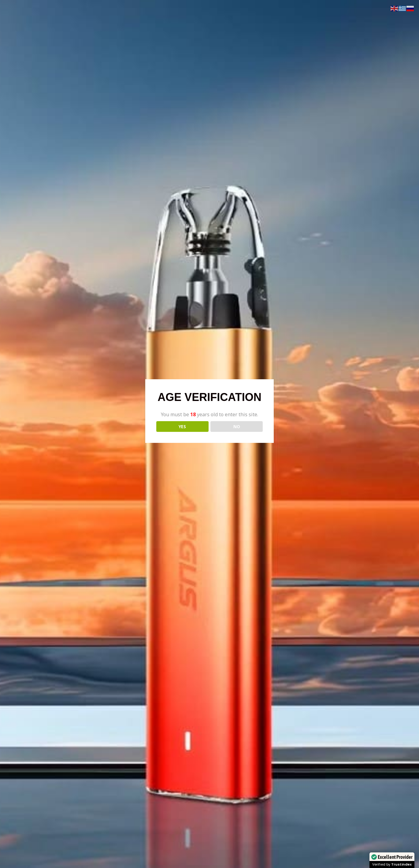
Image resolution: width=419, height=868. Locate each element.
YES (182, 427)
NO (237, 427)
